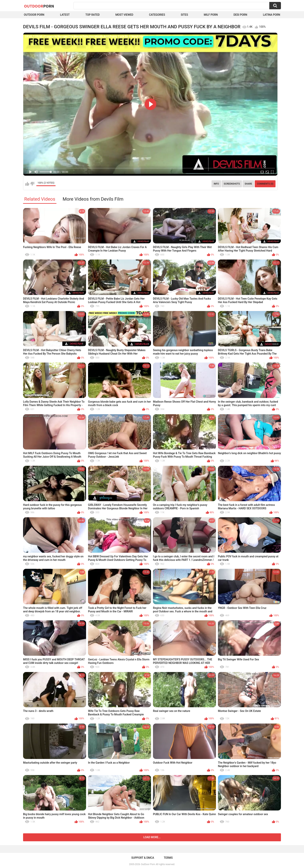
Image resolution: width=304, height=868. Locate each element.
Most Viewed (124, 15)
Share (248, 184)
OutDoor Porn (148, 864)
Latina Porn (272, 15)
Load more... (152, 837)
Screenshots (232, 184)
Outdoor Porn (34, 15)
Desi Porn (240, 15)
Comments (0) (265, 184)
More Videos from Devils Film (93, 199)
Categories (157, 15)
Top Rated (93, 15)
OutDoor (39, 6)
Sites (184, 15)
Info (216, 184)
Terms (168, 858)
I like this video (27, 184)
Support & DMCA (143, 858)
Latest (65, 15)
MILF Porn (211, 15)
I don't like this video (32, 184)
